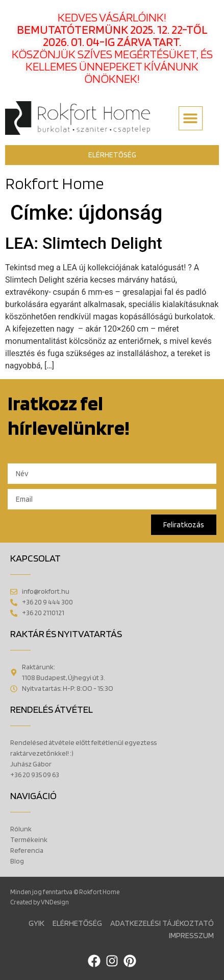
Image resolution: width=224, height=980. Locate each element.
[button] (191, 118)
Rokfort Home (54, 183)
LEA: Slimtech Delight (84, 243)
